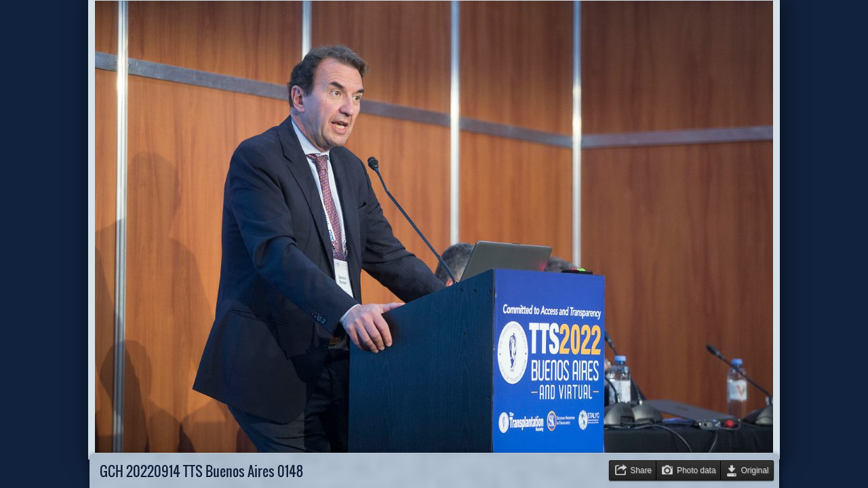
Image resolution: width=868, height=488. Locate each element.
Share (641, 470)
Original (755, 470)
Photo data (696, 470)
